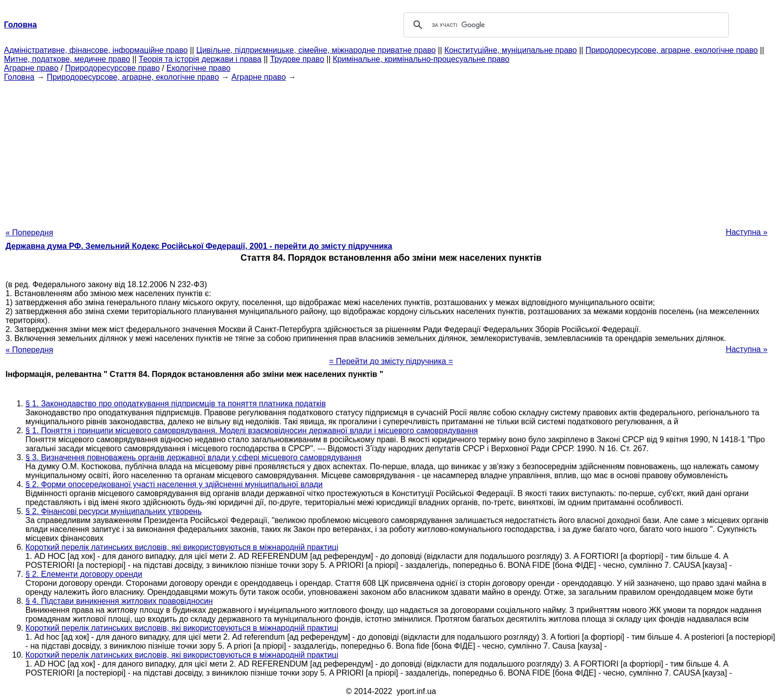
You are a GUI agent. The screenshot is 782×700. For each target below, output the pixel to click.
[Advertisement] (391, 152)
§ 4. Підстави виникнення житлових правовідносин (119, 601)
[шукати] (565, 25)
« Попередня (29, 233)
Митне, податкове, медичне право (67, 59)
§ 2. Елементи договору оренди (84, 574)
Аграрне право (31, 68)
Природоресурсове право (112, 68)
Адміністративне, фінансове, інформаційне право (96, 50)
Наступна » (747, 232)
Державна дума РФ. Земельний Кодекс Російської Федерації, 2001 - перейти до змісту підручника (199, 246)
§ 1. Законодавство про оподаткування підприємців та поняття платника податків (176, 404)
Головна (19, 77)
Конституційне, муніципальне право (511, 50)
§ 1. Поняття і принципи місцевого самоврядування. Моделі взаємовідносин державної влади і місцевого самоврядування (252, 431)
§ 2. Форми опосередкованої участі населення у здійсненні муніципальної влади (174, 484)
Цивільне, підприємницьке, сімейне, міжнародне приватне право (316, 50)
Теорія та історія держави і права (200, 59)
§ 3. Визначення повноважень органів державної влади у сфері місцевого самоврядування (194, 457)
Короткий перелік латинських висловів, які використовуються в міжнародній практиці (182, 547)
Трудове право (297, 59)
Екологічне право (198, 68)
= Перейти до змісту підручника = (391, 361)
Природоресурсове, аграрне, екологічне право (672, 50)
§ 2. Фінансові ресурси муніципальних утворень (114, 511)
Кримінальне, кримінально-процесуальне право (421, 59)
